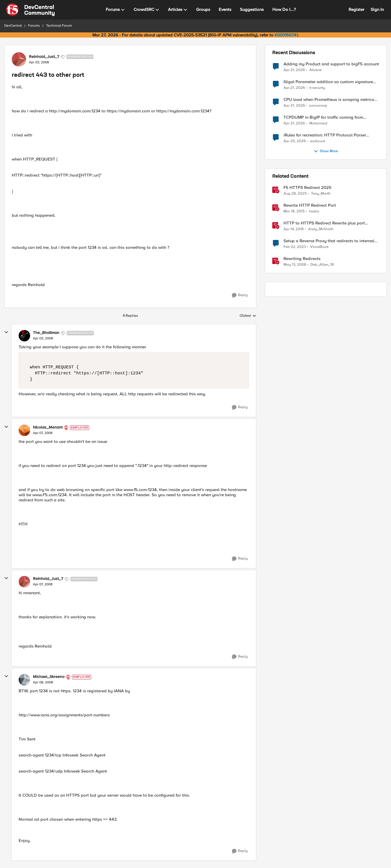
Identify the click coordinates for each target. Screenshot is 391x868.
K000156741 (286, 35)
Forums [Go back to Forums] (34, 26)
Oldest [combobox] (248, 316)
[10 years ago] (294, 229)
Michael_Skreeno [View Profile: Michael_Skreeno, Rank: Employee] (49, 677)
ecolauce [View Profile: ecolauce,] (318, 141)
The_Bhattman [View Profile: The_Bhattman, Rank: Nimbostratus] (46, 333)
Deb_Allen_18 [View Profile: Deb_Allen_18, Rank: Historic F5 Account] (322, 265)
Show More (326, 151)
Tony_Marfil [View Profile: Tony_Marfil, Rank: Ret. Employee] (321, 194)
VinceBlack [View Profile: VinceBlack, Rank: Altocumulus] (319, 247)
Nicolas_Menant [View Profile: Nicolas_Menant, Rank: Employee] (48, 427)
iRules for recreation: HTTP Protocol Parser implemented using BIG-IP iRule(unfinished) (325, 135)
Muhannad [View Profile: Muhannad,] (318, 123)
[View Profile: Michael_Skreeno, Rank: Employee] (24, 680)
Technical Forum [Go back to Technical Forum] (59, 26)
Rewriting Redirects (302, 259)
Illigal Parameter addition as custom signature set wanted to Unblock (328, 82)
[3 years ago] (295, 247)
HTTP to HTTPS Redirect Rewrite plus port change (324, 223)
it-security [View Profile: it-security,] (317, 88)
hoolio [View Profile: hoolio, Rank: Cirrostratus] (314, 211)
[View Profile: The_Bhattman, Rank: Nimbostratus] (24, 336)
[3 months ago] (294, 70)
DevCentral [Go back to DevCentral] (13, 26)
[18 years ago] (295, 265)
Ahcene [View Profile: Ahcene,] (315, 70)
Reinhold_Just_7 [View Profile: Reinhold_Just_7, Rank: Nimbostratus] (44, 57)
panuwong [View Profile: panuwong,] (318, 106)
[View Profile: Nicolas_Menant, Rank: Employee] (24, 430)
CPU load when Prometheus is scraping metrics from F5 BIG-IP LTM (329, 100)
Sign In (377, 9)
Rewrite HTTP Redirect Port (310, 205)
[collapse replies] (6, 332)
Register (356, 9)
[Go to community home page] (30, 10)
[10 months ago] (295, 194)
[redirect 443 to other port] (43, 339)
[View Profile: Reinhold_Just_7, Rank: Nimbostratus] (19, 59)
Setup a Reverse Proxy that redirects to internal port (329, 241)
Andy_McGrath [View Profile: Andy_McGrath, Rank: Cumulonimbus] (321, 229)
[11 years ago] (294, 212)
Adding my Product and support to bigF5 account (331, 64)
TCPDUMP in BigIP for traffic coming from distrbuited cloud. (323, 117)
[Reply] (240, 295)
